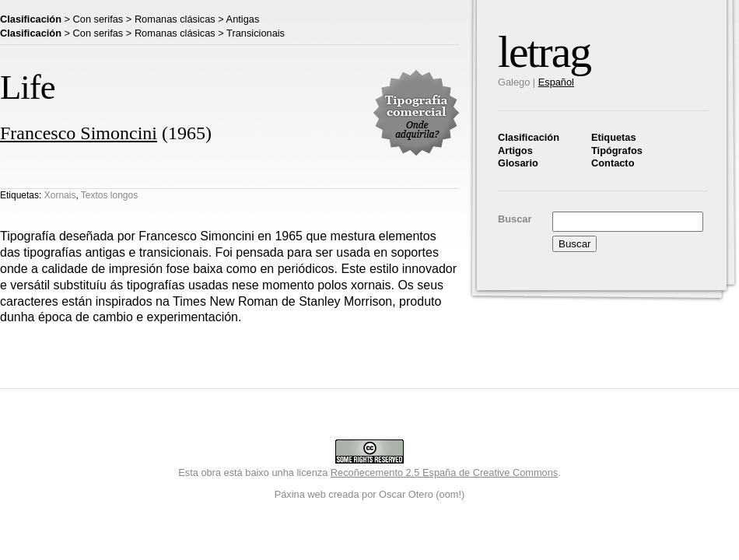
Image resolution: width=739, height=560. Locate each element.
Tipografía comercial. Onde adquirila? (416, 113)
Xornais (60, 195)
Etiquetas (614, 137)
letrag (544, 52)
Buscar (515, 219)
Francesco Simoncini (79, 133)
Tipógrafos (617, 150)
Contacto (613, 163)
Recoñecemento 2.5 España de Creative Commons (444, 472)
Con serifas (98, 19)
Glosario (518, 163)
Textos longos (109, 195)
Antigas (243, 19)
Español (556, 82)
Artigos (515, 150)
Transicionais (256, 33)
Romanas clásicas (175, 19)
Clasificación (529, 137)
